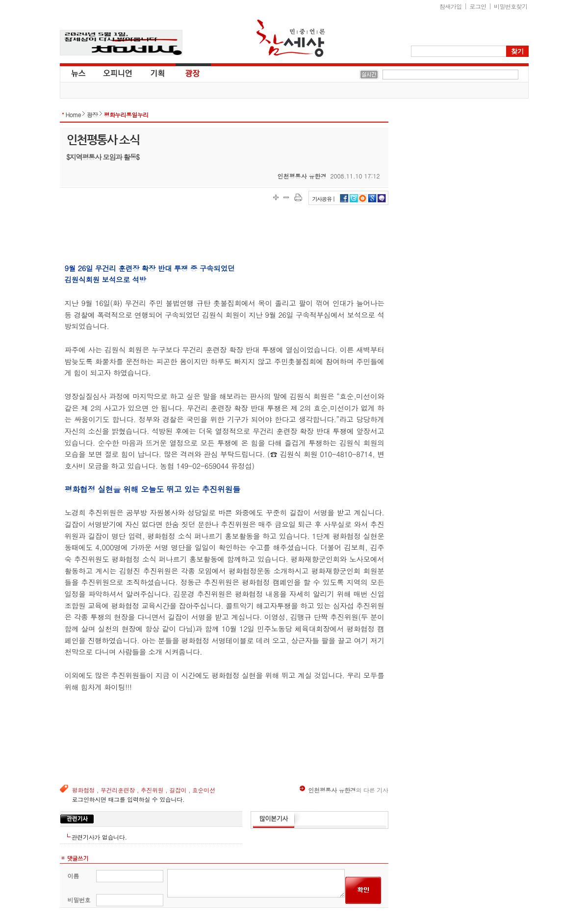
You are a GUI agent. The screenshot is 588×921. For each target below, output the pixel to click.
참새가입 (451, 6)
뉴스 (77, 73)
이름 (73, 876)
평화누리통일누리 (126, 115)
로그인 (478, 6)
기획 (158, 73)
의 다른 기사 (344, 790)
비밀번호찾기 (511, 6)
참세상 (291, 38)
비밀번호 (79, 900)
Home (73, 115)
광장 (186, 73)
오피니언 (118, 73)
